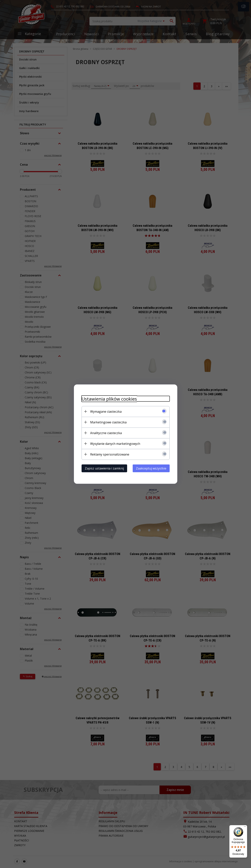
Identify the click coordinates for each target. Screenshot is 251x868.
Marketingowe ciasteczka (108, 422)
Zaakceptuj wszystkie (151, 468)
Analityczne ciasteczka (106, 433)
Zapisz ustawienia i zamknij (104, 468)
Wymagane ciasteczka (106, 411)
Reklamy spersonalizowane (110, 454)
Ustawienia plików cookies (109, 399)
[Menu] (245, 827)
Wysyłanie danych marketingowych (115, 443)
